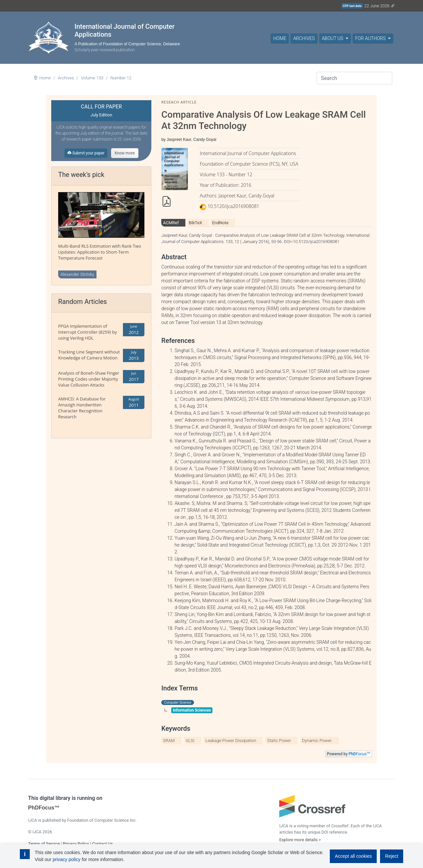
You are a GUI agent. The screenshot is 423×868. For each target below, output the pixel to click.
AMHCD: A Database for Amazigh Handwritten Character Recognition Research (82, 408)
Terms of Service (44, 844)
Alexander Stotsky (77, 274)
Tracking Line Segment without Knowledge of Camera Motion (89, 355)
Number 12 (121, 78)
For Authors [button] (371, 38)
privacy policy (66, 859)
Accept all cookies (353, 856)
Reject (392, 856)
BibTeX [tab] (195, 223)
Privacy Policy (76, 844)
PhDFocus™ (44, 808)
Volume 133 (92, 78)
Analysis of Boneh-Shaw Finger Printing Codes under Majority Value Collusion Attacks (89, 379)
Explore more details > (300, 840)
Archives (304, 38)
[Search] (354, 78)
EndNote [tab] (220, 223)
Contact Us (102, 844)
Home (280, 38)
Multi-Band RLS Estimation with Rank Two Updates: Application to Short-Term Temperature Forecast (100, 252)
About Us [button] (333, 38)
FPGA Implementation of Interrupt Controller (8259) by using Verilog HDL (88, 332)
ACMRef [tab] (171, 223)
